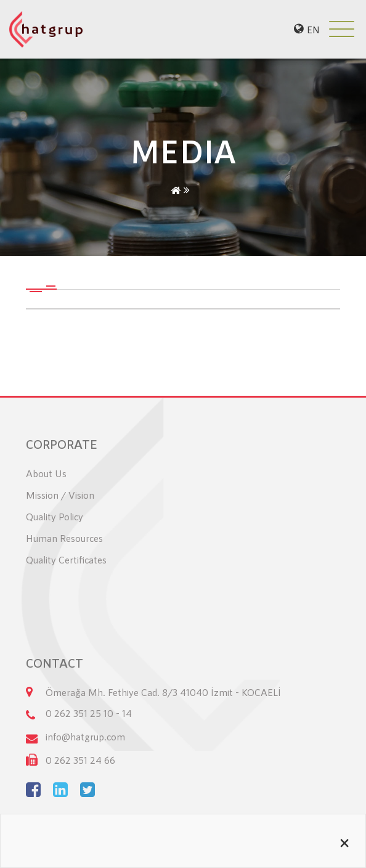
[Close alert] (344, 841)
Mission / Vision (60, 495)
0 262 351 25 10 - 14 (89, 713)
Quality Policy (55, 516)
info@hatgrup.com (85, 736)
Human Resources (64, 538)
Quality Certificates (66, 559)
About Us (46, 473)
